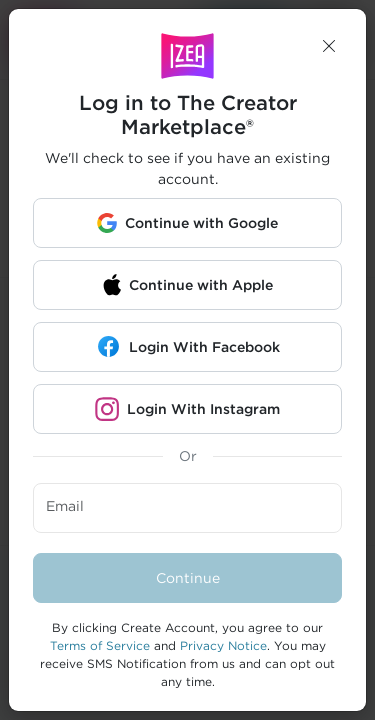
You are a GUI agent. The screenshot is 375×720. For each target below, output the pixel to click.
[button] (329, 46)
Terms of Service (100, 645)
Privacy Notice (223, 645)
